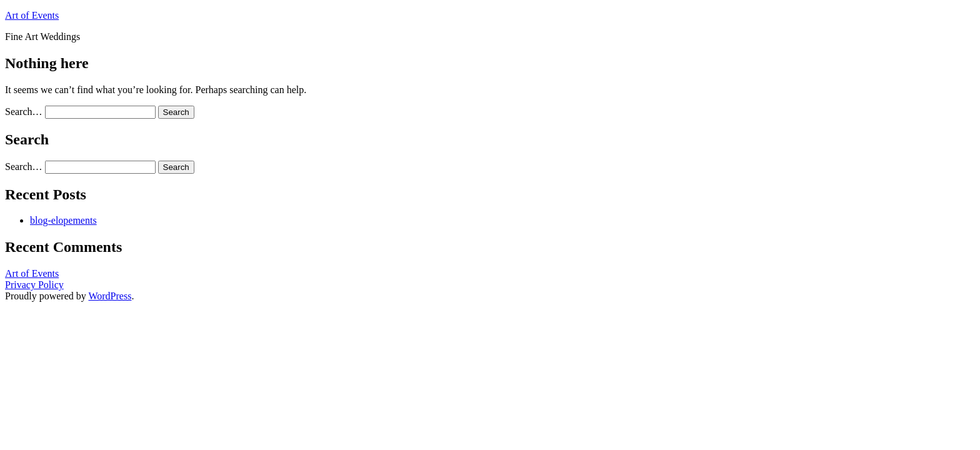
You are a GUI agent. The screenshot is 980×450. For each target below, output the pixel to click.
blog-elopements (63, 220)
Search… (24, 112)
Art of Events (32, 15)
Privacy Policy (34, 285)
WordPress (110, 296)
